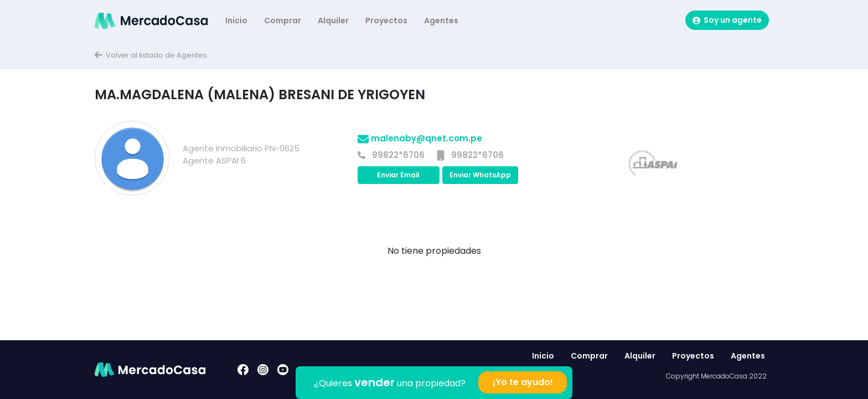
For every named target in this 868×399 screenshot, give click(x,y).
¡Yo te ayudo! (523, 382)
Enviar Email (398, 175)
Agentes (441, 21)
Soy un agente (727, 20)
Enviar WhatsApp (480, 175)
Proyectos (386, 21)
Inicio (236, 21)
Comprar (283, 21)
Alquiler (333, 21)
